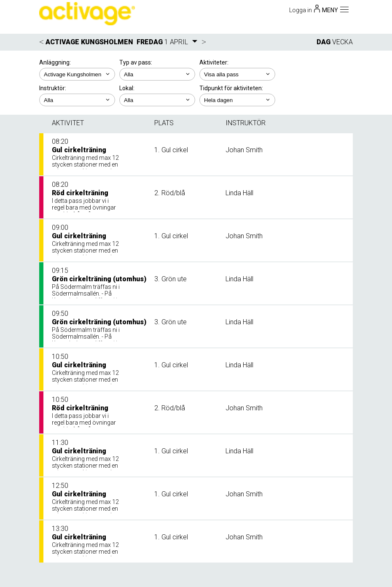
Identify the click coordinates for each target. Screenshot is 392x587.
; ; (157, 74)
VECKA (342, 42)
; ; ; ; (77, 100)
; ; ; (157, 100)
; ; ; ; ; (237, 74)
